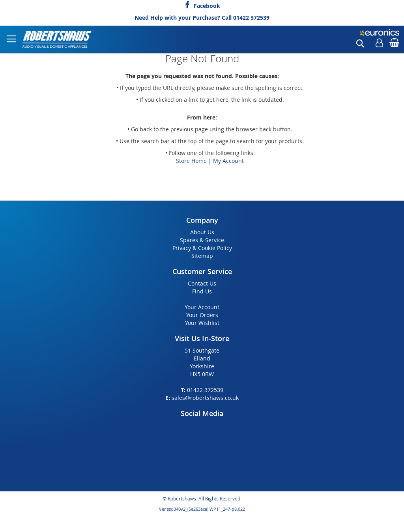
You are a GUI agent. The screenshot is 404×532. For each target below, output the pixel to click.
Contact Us (202, 283)
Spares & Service (202, 240)
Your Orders (202, 315)
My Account (228, 161)
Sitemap (202, 256)
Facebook (207, 5)
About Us (202, 232)
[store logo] (57, 39)
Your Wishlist (202, 323)
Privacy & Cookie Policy (202, 248)
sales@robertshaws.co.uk (205, 398)
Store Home (191, 161)
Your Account (202, 307)
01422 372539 (251, 18)
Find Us (202, 291)
